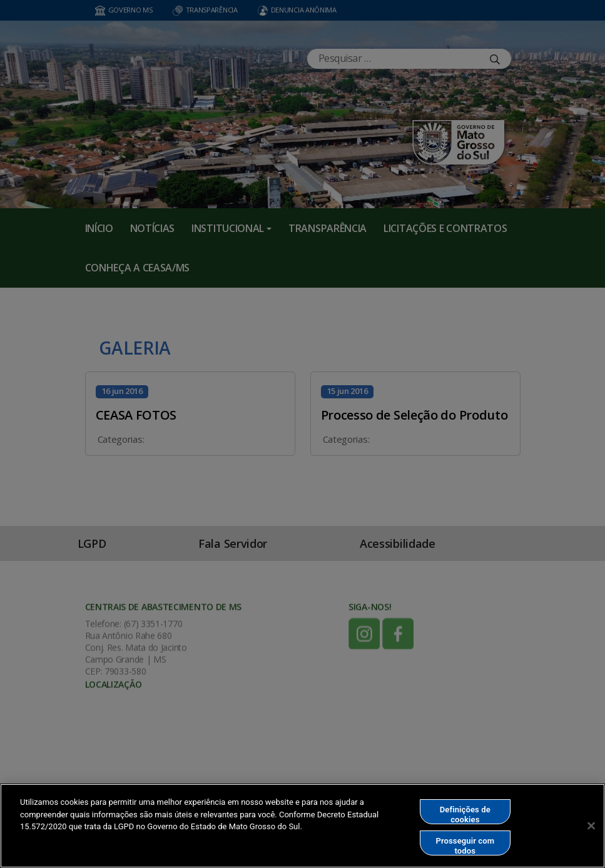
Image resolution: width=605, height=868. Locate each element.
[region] (302, 826)
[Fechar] (591, 825)
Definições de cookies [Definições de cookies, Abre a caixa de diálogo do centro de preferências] (465, 815)
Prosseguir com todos (465, 846)
